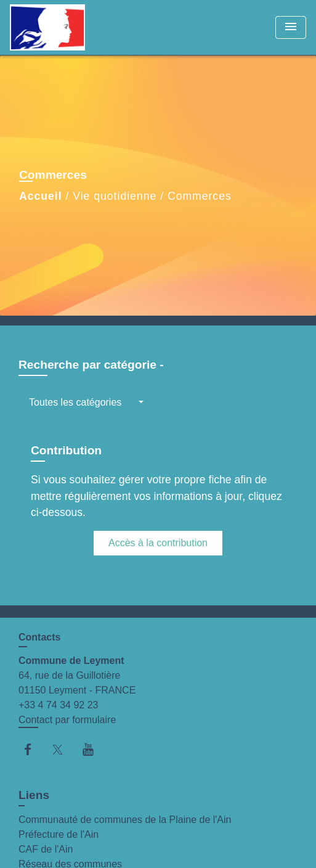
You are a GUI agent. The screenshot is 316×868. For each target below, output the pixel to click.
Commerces (200, 196)
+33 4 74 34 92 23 (58, 705)
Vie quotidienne (115, 196)
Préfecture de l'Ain (59, 834)
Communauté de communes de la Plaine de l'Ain (125, 820)
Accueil (41, 196)
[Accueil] (56, 27)
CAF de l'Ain (46, 849)
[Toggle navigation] (291, 27)
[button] (86, 403)
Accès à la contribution (158, 543)
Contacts (39, 637)
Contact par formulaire (67, 720)
